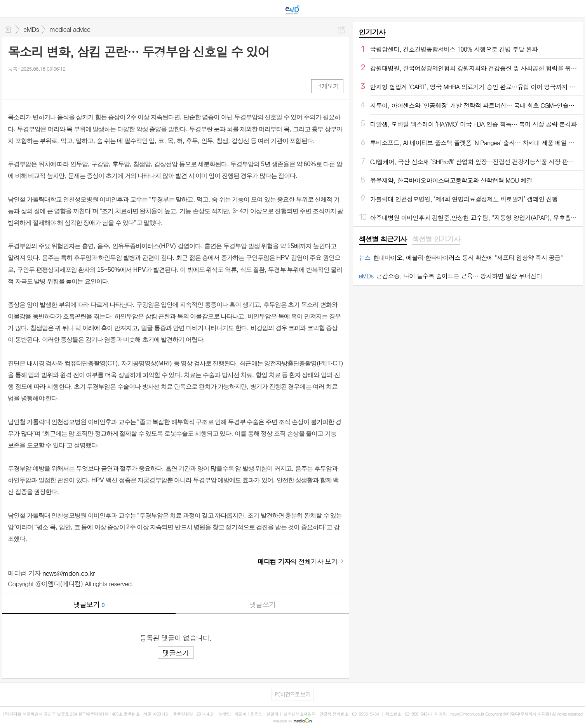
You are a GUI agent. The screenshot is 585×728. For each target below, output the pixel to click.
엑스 (30, 86)
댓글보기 (89, 604)
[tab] (383, 240)
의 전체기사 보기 (298, 561)
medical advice (70, 29)
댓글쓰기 (262, 604)
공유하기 (341, 30)
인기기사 (372, 32)
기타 (61, 86)
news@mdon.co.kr (68, 573)
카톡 (46, 86)
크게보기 (327, 86)
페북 (15, 86)
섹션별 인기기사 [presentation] (436, 239)
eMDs (31, 29)
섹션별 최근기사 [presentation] (383, 239)
